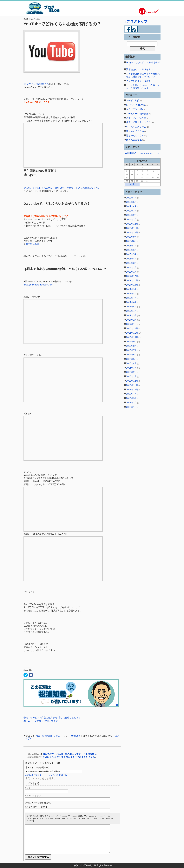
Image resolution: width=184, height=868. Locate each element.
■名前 (28, 788)
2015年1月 (131, 407)
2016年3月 (131, 368)
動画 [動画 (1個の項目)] (148, 154)
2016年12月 (132, 328)
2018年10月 (132, 233)
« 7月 (132, 184)
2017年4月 (131, 311)
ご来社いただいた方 (136, 118)
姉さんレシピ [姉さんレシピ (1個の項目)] (155, 154)
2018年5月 (131, 254)
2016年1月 (131, 376)
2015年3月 (131, 398)
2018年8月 (131, 241)
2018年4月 (131, 259)
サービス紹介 (133, 100)
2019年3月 (131, 211)
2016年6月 (131, 355)
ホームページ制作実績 (137, 114)
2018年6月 (131, 250)
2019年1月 (131, 220)
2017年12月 (132, 276)
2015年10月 (132, 390)
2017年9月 (131, 289)
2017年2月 (131, 320)
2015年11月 (132, 385)
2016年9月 (131, 342)
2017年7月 (131, 298)
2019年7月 (131, 198)
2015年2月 (131, 403)
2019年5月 (131, 202)
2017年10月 (132, 285)
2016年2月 (131, 372)
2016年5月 (131, 359)
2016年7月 (131, 350)
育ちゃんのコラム (135, 135)
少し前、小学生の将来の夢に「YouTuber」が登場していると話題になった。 (62, 188)
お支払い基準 (32, 244)
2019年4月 (131, 206)
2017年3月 (131, 315)
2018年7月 (131, 246)
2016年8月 (131, 346)
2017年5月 (131, 307)
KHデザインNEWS (135, 105)
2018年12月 (132, 224)
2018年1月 (131, 272)
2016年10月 (132, 337)
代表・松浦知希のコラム (48, 736)
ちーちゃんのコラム (136, 127)
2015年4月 (131, 394)
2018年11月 (132, 228)
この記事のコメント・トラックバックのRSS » (47, 775)
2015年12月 (132, 381)
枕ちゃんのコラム (135, 131)
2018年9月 (131, 237)
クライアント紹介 (135, 109)
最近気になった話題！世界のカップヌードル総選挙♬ (69, 754)
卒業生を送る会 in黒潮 (138, 81)
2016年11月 (132, 333)
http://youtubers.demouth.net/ (38, 285)
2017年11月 (132, 280)
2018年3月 (131, 263)
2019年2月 (131, 215)
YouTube (75, 736)
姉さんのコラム (134, 140)
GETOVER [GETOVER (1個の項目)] (141, 154)
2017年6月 (131, 302)
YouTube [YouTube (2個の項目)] (130, 153)
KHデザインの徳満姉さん (36, 84)
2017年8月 (131, 294)
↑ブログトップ (136, 21)
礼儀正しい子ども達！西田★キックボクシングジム (69, 757)
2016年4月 (131, 363)
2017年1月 (131, 324)
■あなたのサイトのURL (36, 807)
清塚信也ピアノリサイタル (140, 69)
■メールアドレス (33, 796)
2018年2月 (131, 267)
